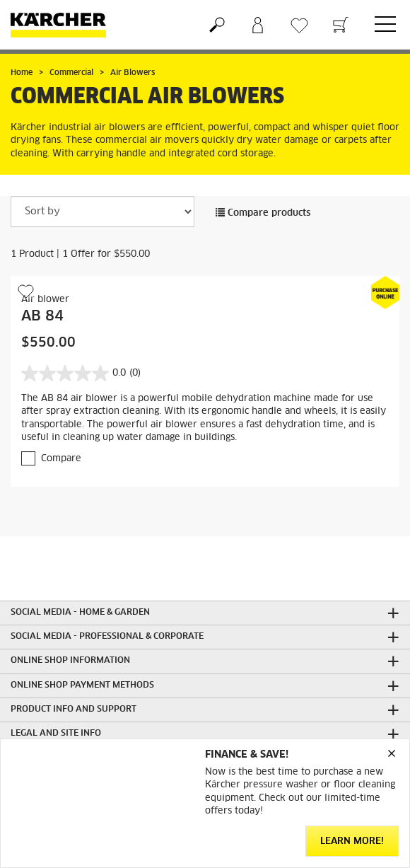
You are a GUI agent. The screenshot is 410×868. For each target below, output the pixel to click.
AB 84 (42, 316)
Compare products (263, 213)
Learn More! (352, 841)
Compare (61, 459)
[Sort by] (102, 212)
